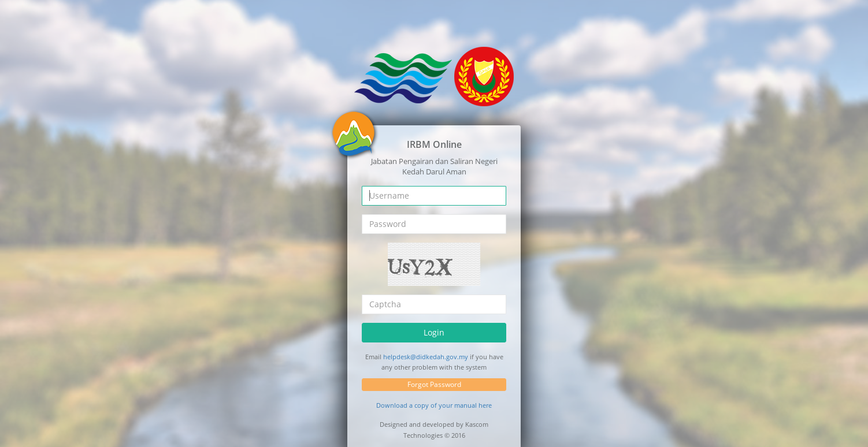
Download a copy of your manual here (434, 405)
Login (434, 332)
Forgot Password (434, 384)
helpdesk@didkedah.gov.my (426, 357)
